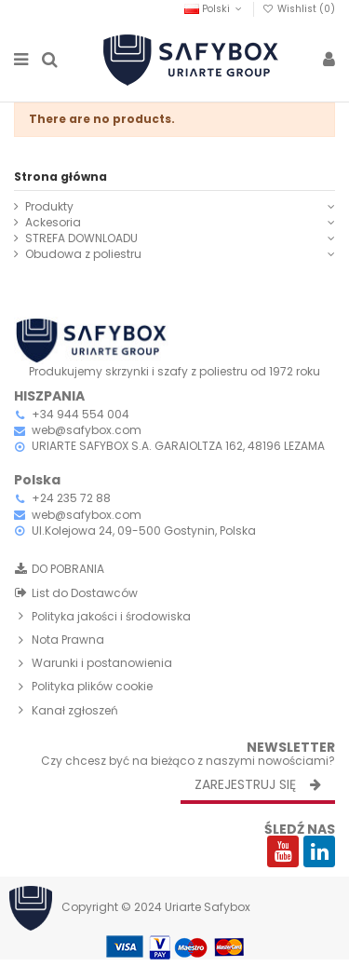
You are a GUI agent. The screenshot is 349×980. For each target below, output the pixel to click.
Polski (215, 9)
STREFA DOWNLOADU (81, 238)
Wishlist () (299, 9)
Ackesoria (53, 223)
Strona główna (60, 177)
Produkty (49, 207)
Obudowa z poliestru (83, 254)
